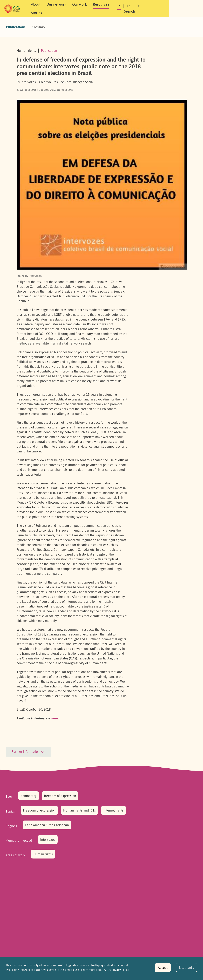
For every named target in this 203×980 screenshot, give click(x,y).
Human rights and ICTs (79, 810)
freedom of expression (60, 796)
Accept (163, 969)
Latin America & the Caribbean (47, 825)
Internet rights (113, 810)
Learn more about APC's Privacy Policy (105, 971)
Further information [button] (28, 752)
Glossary (38, 27)
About (41, 9)
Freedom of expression (39, 810)
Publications (16, 27)
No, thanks (186, 969)
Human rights (43, 854)
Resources (106, 9)
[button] (184, 9)
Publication (49, 51)
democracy (29, 796)
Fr (160, 9)
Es (150, 9)
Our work (85, 9)
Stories (126, 9)
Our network (62, 9)
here (55, 718)
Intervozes (48, 840)
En (140, 9)
